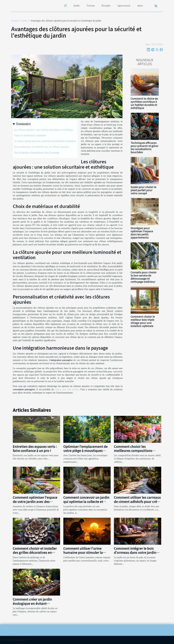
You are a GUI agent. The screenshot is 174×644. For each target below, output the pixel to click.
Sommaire (23, 124)
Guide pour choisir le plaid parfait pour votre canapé (143, 190)
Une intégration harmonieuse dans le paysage (37, 152)
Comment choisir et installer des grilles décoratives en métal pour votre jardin (35, 552)
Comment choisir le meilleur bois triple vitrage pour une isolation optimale (143, 321)
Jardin (77, 6)
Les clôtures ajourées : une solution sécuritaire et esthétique (43, 130)
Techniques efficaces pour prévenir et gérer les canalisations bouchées (145, 147)
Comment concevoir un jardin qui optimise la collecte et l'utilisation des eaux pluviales (87, 501)
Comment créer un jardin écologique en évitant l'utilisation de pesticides (32, 603)
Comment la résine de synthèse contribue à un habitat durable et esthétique (144, 103)
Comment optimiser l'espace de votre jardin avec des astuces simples (35, 501)
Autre (140, 6)
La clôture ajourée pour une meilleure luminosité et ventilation (45, 141)
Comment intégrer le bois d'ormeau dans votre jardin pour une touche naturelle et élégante (136, 554)
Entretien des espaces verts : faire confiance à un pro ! (35, 448)
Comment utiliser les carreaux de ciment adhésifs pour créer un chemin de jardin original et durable (137, 503)
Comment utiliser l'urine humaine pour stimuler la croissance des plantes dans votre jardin (85, 554)
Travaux (91, 6)
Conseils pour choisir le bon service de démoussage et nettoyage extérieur (144, 277)
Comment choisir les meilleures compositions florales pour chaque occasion (137, 451)
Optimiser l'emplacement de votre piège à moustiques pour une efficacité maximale (86, 451)
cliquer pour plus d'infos (67, 389)
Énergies (106, 6)
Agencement (124, 6)
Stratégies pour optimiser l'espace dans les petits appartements (142, 233)
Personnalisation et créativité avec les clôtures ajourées (41, 147)
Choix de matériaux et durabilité (30, 135)
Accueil (15, 21)
